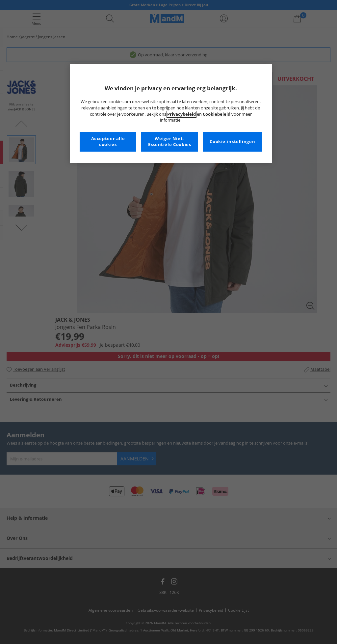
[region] (171, 114)
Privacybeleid (181, 114)
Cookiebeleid (217, 114)
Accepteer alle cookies (108, 142)
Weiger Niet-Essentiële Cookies (169, 142)
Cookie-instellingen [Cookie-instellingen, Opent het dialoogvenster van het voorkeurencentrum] (232, 142)
